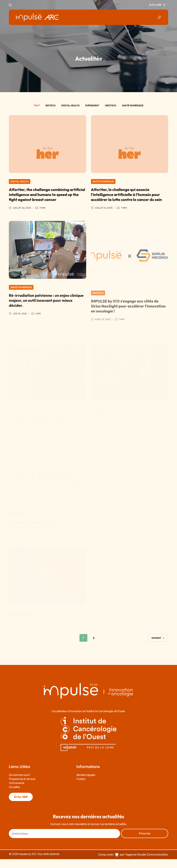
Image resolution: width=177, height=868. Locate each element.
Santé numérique (133, 105)
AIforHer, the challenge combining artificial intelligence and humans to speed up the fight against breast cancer (47, 195)
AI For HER (157, 5)
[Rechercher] (10, 5)
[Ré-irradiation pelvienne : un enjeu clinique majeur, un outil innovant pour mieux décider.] (48, 259)
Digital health (70, 105)
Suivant (158, 638)
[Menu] (159, 17)
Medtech (111, 105)
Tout (37, 105)
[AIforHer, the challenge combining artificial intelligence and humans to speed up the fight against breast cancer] (48, 144)
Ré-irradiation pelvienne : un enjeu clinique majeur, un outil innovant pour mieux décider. (46, 310)
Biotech (51, 105)
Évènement (92, 105)
